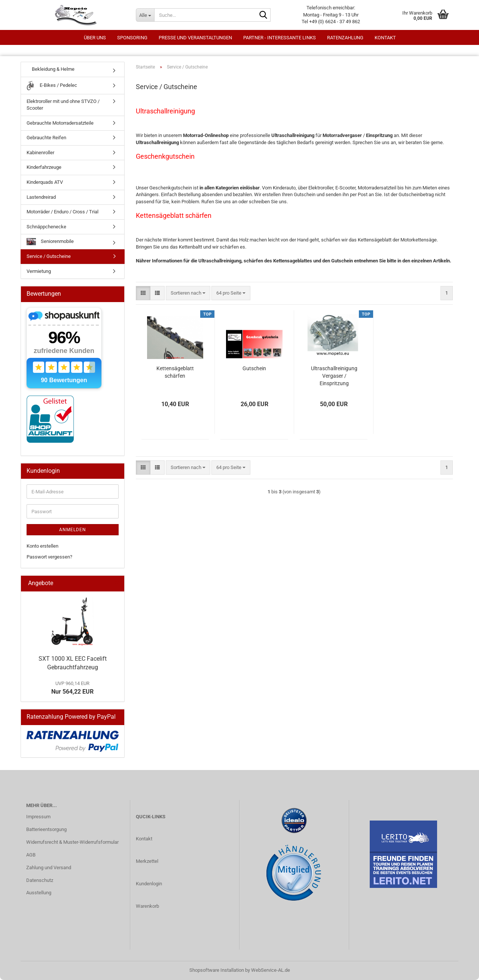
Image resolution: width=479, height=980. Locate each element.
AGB (31, 855)
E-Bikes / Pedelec (52, 86)
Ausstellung (39, 893)
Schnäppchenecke (46, 227)
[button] (143, 293)
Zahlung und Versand (49, 868)
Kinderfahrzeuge (44, 167)
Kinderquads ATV (45, 182)
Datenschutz (40, 880)
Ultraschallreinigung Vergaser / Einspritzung (334, 376)
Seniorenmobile (50, 242)
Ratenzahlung (345, 38)
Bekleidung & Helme (51, 69)
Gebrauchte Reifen (46, 138)
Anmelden (73, 530)
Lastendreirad (41, 197)
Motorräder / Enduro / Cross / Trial (62, 212)
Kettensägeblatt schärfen (175, 372)
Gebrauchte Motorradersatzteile (60, 123)
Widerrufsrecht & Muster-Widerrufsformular (72, 842)
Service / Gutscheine (49, 256)
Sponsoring (132, 38)
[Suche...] (145, 15)
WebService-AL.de (271, 970)
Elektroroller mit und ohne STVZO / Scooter (63, 105)
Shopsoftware (204, 970)
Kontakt (385, 38)
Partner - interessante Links (280, 38)
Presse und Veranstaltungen (195, 38)
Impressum (38, 817)
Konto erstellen (42, 546)
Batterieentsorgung (46, 829)
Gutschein (254, 368)
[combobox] (188, 293)
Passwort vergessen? (49, 557)
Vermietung (39, 271)
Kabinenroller (40, 153)
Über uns (95, 38)
